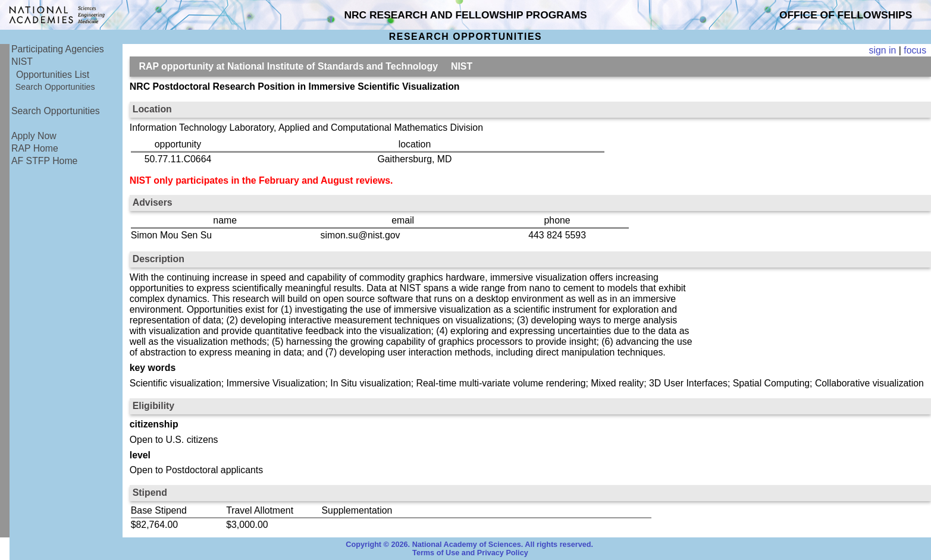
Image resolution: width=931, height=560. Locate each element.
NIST (22, 62)
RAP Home (35, 148)
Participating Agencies (58, 49)
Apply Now (34, 136)
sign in (883, 50)
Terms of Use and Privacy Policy (470, 553)
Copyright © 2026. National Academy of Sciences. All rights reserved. (469, 545)
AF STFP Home (44, 161)
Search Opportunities (55, 87)
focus (915, 50)
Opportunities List (53, 75)
